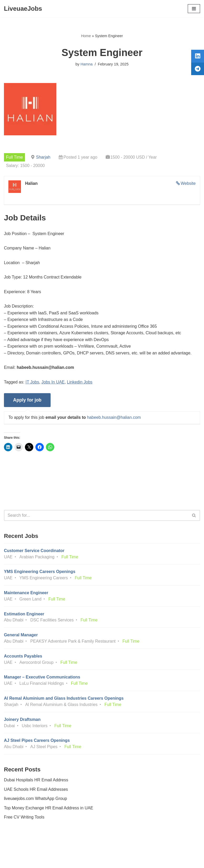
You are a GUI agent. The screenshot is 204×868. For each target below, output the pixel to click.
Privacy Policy (18, 849)
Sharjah (43, 157)
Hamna (87, 64)
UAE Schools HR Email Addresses (36, 791)
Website (188, 184)
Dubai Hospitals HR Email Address (36, 782)
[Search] (96, 516)
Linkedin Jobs (80, 383)
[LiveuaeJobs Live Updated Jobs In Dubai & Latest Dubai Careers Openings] (23, 9)
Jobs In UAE (53, 383)
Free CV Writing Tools (24, 819)
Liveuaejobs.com (82, 860)
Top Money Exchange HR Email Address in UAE (49, 810)
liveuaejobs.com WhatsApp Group (36, 801)
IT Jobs (33, 383)
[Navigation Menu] (194, 9)
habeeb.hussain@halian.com (114, 418)
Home (86, 36)
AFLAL (131, 860)
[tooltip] (197, 57)
